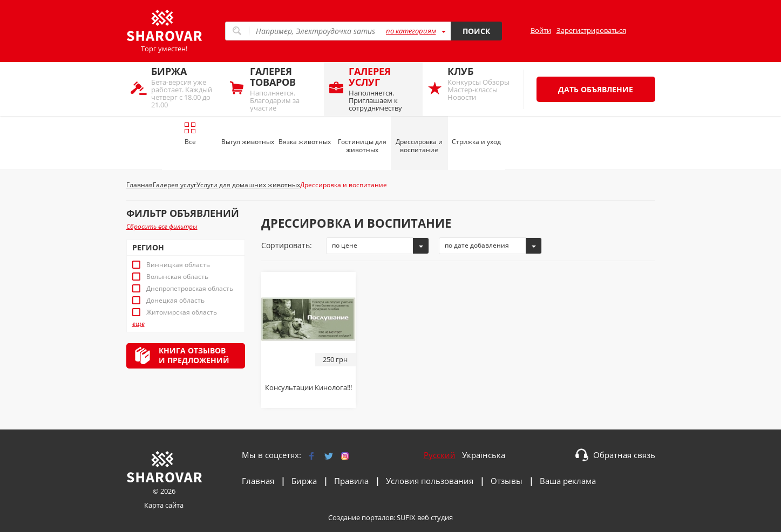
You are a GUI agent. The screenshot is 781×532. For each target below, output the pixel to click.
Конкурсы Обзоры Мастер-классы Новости (482, 83)
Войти (541, 30)
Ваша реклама (568, 481)
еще (138, 324)
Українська (484, 455)
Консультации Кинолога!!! (308, 387)
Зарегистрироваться (591, 30)
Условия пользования (430, 481)
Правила (351, 481)
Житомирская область (182, 312)
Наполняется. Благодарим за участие (284, 89)
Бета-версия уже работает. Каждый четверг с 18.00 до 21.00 (185, 87)
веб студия (435, 517)
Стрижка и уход (476, 142)
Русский (440, 455)
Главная (258, 481)
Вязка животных (305, 142)
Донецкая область (175, 301)
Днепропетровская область (190, 289)
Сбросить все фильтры (162, 226)
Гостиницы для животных (362, 146)
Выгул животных (248, 142)
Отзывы (507, 481)
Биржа (304, 481)
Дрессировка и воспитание (419, 146)
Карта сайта (164, 505)
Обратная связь (624, 455)
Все (190, 134)
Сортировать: (287, 245)
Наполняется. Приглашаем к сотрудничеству (383, 89)
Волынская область (177, 277)
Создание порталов (361, 517)
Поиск (476, 31)
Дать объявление (596, 89)
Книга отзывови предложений (194, 355)
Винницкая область (178, 265)
